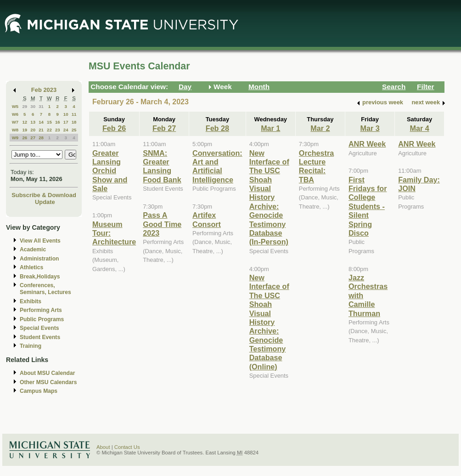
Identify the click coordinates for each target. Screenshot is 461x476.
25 (74, 130)
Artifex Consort (207, 219)
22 (49, 130)
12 (25, 122)
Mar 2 (320, 128)
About (103, 447)
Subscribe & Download (44, 195)
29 (25, 106)
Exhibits (31, 301)
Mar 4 (420, 128)
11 (74, 114)
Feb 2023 (44, 90)
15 (49, 122)
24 (66, 130)
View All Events (40, 241)
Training (31, 346)
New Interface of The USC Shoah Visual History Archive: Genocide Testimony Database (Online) (269, 322)
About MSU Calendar (47, 373)
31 (41, 106)
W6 (15, 114)
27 (33, 138)
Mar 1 (270, 128)
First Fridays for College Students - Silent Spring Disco (368, 206)
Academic (33, 249)
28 (41, 138)
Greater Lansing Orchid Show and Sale (110, 171)
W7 (15, 122)
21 (41, 130)
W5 (15, 106)
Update (45, 202)
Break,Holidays (40, 277)
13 (33, 122)
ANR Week (367, 144)
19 (25, 130)
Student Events (40, 337)
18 (74, 122)
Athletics (31, 267)
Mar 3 (370, 128)
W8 (15, 130)
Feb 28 (217, 128)
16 (58, 122)
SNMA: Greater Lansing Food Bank (162, 166)
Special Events (39, 328)
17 (66, 122)
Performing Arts (41, 310)
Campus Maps (39, 391)
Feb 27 (164, 128)
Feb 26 (114, 128)
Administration (39, 259)
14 (41, 122)
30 (33, 106)
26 (25, 138)
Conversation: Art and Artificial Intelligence (217, 166)
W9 (15, 138)
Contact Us (127, 447)
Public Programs (42, 319)
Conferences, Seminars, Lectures (45, 289)
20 (33, 130)
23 (58, 130)
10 (66, 114)
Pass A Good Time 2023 (162, 224)
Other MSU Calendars (48, 382)
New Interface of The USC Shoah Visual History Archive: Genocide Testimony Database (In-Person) (269, 198)
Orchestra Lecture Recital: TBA (316, 166)
